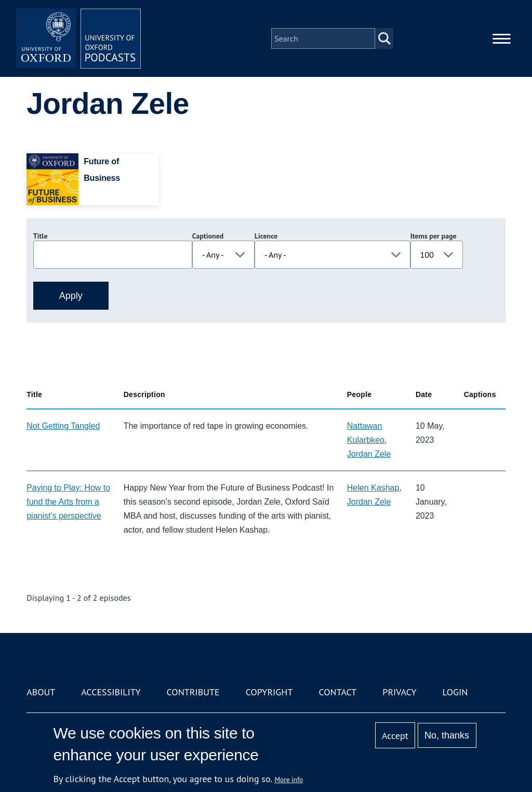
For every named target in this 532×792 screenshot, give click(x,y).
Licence (266, 236)
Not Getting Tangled (63, 426)
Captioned (208, 236)
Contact (337, 692)
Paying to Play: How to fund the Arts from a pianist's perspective (68, 502)
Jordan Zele (369, 454)
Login (455, 692)
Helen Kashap (373, 488)
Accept (395, 736)
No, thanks (447, 735)
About (41, 692)
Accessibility (111, 692)
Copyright (269, 692)
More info (289, 780)
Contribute (193, 692)
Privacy (399, 692)
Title (41, 236)
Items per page (434, 236)
